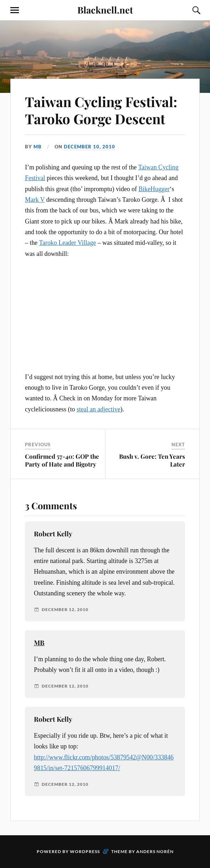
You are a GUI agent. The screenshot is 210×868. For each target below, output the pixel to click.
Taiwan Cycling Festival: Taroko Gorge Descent (101, 110)
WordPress (85, 851)
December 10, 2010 (89, 147)
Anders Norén (155, 851)
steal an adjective (99, 409)
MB (38, 147)
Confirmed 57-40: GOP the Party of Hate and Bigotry (62, 460)
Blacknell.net (105, 10)
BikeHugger (154, 189)
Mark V (35, 200)
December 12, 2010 (65, 610)
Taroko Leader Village (67, 243)
